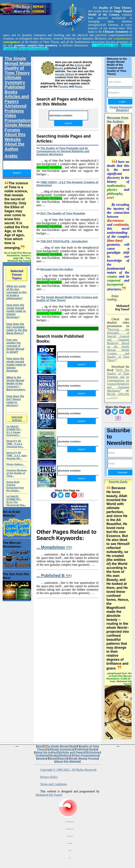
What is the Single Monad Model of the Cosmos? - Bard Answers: (16, 383)
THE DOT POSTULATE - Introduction (64, 241)
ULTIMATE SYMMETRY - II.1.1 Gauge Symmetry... (14, 431)
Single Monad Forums (18, 127)
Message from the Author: (118, 120)
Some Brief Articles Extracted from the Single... (15, 486)
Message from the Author (57, 269)
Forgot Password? (121, 107)
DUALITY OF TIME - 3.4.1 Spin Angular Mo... (17, 456)
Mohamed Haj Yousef (49, 795)
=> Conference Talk (105, 45)
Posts (78, 86)
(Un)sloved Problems (16, 108)
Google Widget (65, 74)
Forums (63, 86)
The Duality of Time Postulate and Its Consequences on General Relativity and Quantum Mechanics (63, 151)
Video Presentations (19, 118)
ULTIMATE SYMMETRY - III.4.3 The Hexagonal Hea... (16, 501)
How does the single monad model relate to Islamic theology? (16, 311)
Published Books (15, 89)
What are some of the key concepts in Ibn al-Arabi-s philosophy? (16, 292)
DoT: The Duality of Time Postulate (63, 213)
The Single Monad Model (18, 61)
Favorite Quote (118, 482)
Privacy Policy (49, 777)
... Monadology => (54, 547)
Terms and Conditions (53, 784)
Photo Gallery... (15, 464)
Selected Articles (17, 419)
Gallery (66, 755)
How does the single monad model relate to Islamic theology (16, 365)
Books (59, 68)
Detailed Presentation (33, 49)
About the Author (14, 146)
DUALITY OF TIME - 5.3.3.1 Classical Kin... (15, 444)
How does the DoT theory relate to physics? (15, 401)
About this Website (15, 137)
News (52, 758)
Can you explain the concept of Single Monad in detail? (15, 346)
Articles (80, 65)
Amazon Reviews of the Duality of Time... (16, 473)
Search (63, 758)
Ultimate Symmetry (15, 80)
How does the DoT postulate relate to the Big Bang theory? (17, 329)
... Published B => (54, 575)
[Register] (122, 110)
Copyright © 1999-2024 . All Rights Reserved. (68, 770)
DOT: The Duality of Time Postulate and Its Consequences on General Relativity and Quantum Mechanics (118, 380)
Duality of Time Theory (17, 70)
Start (40, 746)
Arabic (11, 156)
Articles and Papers (17, 99)
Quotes (42, 758)
